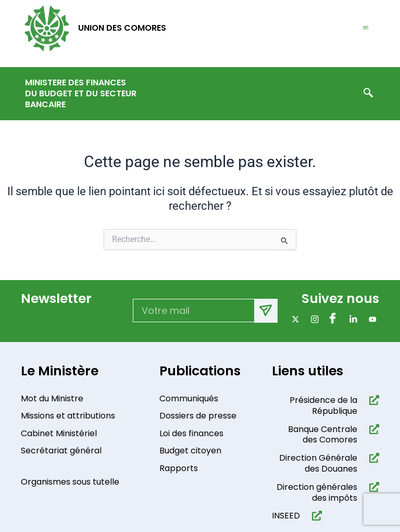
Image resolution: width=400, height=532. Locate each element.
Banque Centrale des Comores (323, 435)
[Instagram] (313, 320)
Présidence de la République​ (323, 406)
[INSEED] (315, 516)
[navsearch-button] (368, 94)
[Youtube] (371, 320)
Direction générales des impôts (317, 492)
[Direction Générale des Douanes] (372, 458)
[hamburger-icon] (366, 28)
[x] (293, 320)
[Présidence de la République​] (372, 400)
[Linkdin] (351, 320)
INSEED (286, 516)
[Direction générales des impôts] (372, 487)
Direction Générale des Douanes (318, 463)
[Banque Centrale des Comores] (372, 429)
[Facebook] (332, 320)
